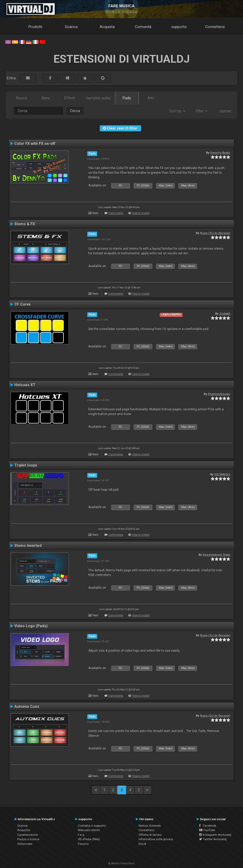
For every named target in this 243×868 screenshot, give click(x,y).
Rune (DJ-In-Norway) (215, 233)
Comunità (143, 27)
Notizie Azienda (150, 826)
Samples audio (98, 98)
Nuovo (22, 98)
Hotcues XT (25, 385)
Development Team (216, 555)
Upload (225, 111)
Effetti (70, 98)
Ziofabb (225, 314)
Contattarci (147, 830)
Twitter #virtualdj (213, 839)
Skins (46, 98)
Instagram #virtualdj (215, 835)
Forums (83, 844)
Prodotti (35, 27)
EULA (142, 844)
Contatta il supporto (92, 826)
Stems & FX (25, 224)
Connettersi (215, 27)
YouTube (207, 830)
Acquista (107, 27)
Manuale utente (89, 830)
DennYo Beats (220, 153)
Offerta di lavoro (150, 835)
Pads (127, 98)
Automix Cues (27, 707)
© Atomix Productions (121, 863)
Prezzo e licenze (28, 839)
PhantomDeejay (219, 394)
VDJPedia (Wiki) (89, 839)
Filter (201, 111)
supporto (179, 27)
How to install (141, 213)
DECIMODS (222, 474)
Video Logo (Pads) (31, 626)
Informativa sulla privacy (156, 839)
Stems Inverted (28, 546)
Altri (151, 98)
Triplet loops (26, 465)
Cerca (75, 111)
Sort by (177, 111)
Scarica (71, 27)
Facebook (208, 826)
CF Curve (23, 304)
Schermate (25, 844)
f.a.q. (81, 835)
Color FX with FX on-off (35, 144)
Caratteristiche (27, 835)
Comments (116, 213)
